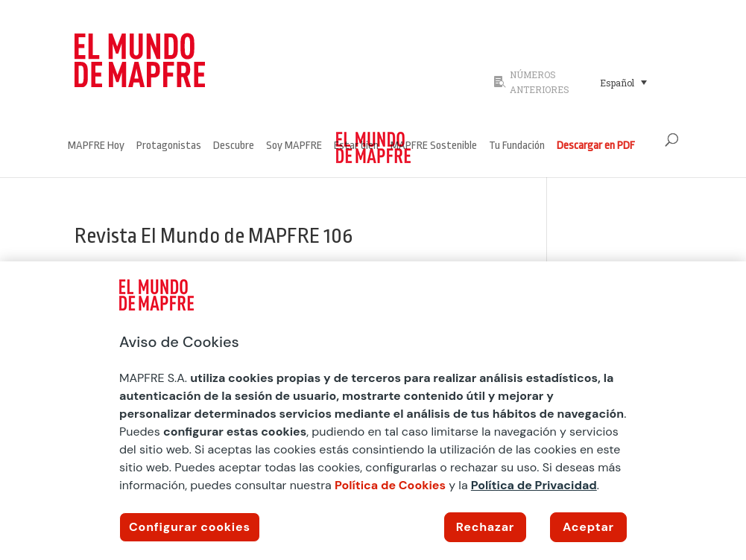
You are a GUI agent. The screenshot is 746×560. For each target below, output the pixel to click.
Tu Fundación (517, 146)
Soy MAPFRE (294, 146)
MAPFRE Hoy (96, 146)
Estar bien (356, 146)
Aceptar (588, 527)
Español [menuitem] (617, 83)
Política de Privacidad (534, 485)
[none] (632, 82)
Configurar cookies (190, 527)
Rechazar (485, 527)
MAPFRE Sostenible (434, 146)
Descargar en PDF (596, 146)
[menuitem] (623, 82)
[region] (373, 411)
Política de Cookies (390, 485)
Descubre (234, 146)
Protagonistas (169, 146)
